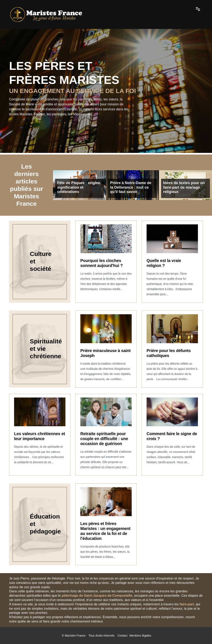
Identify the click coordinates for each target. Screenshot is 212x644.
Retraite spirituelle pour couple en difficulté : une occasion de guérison (104, 439)
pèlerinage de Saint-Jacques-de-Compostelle (97, 596)
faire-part (187, 604)
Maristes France (75, 636)
